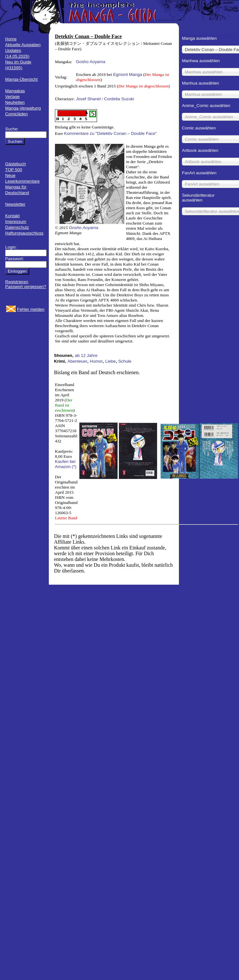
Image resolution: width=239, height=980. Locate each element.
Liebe (111, 361)
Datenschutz (17, 227)
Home (11, 39)
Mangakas (15, 91)
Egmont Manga (128, 74)
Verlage (12, 97)
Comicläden (16, 114)
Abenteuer (77, 361)
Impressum (16, 222)
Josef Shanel (88, 99)
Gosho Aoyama (90, 62)
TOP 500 (14, 170)
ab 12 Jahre (86, 355)
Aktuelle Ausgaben (23, 45)
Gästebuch (15, 164)
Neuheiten (15, 102)
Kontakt (12, 216)
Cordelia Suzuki (119, 99)
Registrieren (17, 282)
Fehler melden (31, 309)
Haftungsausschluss (24, 233)
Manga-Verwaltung (23, 108)
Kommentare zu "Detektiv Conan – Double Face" (111, 133)
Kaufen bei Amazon (65, 464)
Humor (96, 361)
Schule (125, 361)
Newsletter (15, 204)
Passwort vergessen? (26, 287)
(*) (74, 467)
